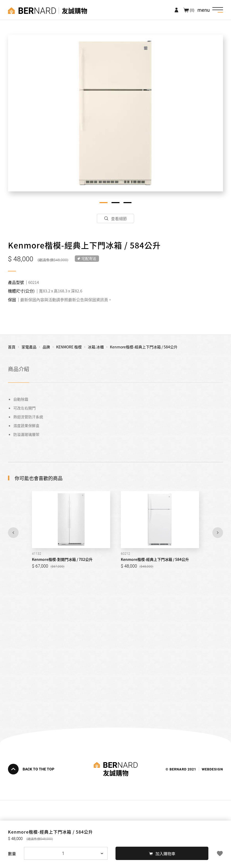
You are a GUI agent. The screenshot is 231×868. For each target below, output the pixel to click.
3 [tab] (127, 203)
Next (218, 533)
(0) (192, 10)
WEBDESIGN (212, 769)
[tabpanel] (115, 113)
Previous (13, 533)
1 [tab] (104, 203)
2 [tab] (115, 203)
